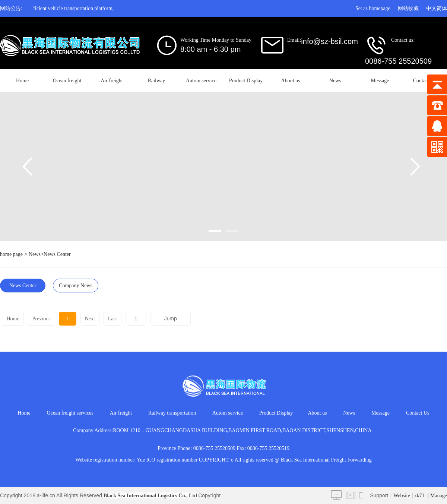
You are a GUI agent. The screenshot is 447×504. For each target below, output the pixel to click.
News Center (57, 254)
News (335, 81)
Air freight (112, 81)
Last (111, 319)
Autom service (201, 81)
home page (11, 254)
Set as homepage (373, 8)
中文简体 (437, 8)
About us (291, 81)
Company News (76, 286)
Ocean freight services (70, 413)
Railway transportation (172, 413)
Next (89, 319)
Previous (41, 319)
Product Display (246, 81)
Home (22, 81)
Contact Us (425, 81)
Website (402, 496)
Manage (439, 496)
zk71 (419, 496)
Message (380, 81)
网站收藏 (408, 8)
